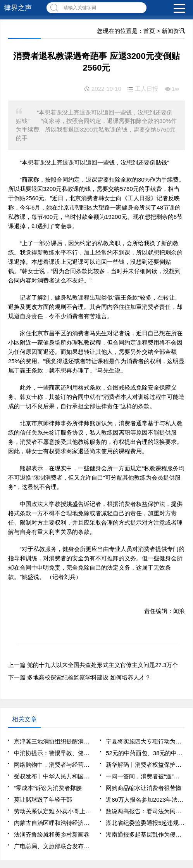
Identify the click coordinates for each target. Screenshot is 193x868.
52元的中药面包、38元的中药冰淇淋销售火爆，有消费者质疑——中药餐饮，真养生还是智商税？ (145, 753)
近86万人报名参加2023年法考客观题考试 (145, 800)
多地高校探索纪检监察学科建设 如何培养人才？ (89, 677)
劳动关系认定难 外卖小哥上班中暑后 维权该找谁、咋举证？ (53, 811)
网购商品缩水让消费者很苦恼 (144, 788)
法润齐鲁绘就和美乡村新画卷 (52, 834)
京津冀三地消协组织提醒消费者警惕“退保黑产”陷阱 (53, 741)
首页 (149, 31)
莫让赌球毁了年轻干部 (43, 800)
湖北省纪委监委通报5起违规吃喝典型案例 (145, 823)
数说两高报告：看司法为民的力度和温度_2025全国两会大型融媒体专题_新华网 (145, 811)
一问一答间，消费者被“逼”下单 (145, 776)
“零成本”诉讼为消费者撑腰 (48, 788)
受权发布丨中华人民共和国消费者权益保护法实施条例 (53, 776)
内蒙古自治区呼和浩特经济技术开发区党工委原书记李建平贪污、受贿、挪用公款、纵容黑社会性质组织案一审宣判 (53, 823)
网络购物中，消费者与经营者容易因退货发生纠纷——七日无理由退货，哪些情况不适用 (53, 765)
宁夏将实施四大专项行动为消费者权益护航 (145, 741)
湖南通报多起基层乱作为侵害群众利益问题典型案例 (145, 834)
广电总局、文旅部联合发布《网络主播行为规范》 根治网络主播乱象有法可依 (53, 846)
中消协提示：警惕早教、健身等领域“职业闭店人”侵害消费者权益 (53, 753)
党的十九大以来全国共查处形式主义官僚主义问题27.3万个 (103, 665)
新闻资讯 (173, 31)
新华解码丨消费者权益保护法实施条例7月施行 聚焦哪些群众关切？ (145, 765)
